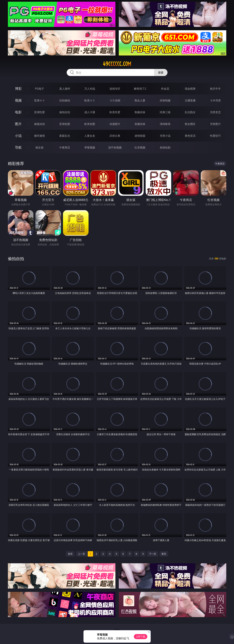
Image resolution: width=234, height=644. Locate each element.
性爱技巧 (215, 136)
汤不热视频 (115, 147)
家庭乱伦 (65, 136)
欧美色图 (90, 124)
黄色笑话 (190, 136)
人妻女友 (90, 136)
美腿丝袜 (140, 124)
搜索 (161, 72)
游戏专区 (115, 89)
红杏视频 (140, 147)
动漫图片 (115, 124)
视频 (18, 100)
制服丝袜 (140, 112)
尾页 (164, 554)
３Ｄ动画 (115, 100)
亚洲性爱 (39, 112)
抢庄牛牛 (215, 89)
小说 (18, 136)
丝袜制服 (165, 100)
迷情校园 (140, 136)
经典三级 (165, 112)
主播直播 (190, 100)
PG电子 (40, 89)
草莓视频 (90, 147)
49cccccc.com (117, 64)
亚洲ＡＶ (39, 100)
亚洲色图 (65, 124)
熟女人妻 (140, 100)
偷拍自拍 (65, 112)
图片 (18, 124)
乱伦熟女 (190, 112)
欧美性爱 (115, 112)
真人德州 (65, 89)
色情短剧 (165, 147)
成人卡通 (90, 112)
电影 (18, 112)
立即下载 (141, 637)
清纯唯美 (165, 124)
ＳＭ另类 (215, 100)
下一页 (153, 554)
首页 (70, 554)
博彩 (18, 89)
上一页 (81, 554)
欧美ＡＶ (90, 100)
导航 (18, 147)
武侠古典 (115, 136)
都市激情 (39, 136)
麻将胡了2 (140, 89)
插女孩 (39, 147)
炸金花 (165, 89)
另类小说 (165, 136)
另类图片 (215, 124)
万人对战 (90, 89)
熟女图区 (190, 124)
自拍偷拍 (65, 100)
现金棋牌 (190, 89)
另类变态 (215, 112)
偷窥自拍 (39, 124)
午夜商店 (65, 147)
